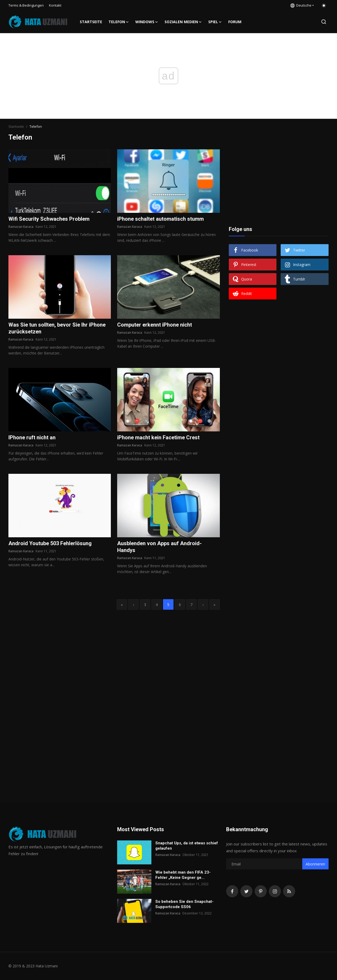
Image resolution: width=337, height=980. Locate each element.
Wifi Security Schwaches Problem (49, 219)
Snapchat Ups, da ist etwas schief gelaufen (187, 846)
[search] (324, 22)
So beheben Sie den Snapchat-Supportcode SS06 (184, 904)
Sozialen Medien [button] (183, 22)
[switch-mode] (324, 6)
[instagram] (275, 891)
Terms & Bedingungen (26, 5)
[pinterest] (261, 891)
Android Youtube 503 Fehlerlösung (50, 543)
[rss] (289, 891)
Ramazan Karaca (21, 227)
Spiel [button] (215, 22)
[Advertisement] (279, 182)
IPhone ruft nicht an (32, 437)
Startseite (91, 22)
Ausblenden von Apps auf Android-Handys (159, 547)
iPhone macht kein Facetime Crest (158, 437)
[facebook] (232, 891)
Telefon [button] (119, 22)
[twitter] (246, 891)
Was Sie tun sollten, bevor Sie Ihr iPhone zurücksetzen (57, 328)
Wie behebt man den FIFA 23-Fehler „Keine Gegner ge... (183, 875)
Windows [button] (147, 22)
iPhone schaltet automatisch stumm (160, 219)
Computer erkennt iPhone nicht (155, 325)
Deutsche (301, 5)
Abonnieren (315, 864)
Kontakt (55, 5)
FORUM (235, 22)
